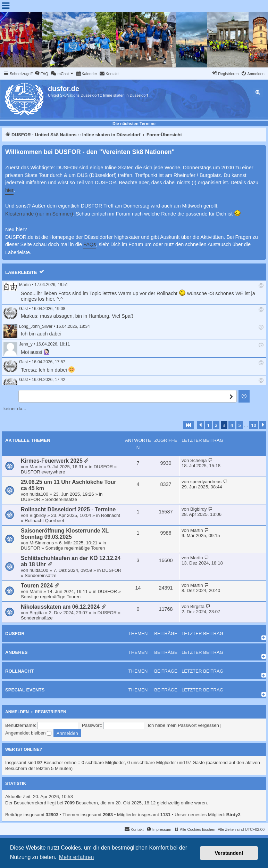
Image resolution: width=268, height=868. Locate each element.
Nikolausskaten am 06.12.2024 (60, 607)
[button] (189, 425)
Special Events (25, 690)
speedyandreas (206, 482)
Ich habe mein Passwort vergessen (183, 725)
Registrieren (51, 712)
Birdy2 (233, 815)
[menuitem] (41, 74)
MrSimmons (42, 543)
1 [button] (208, 425)
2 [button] (216, 425)
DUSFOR (103, 467)
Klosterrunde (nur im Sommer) (39, 214)
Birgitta (37, 613)
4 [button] (232, 425)
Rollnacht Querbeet (44, 521)
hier (9, 190)
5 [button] (240, 425)
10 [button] (254, 425)
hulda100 (39, 494)
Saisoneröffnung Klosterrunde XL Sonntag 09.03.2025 (65, 534)
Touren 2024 (37, 586)
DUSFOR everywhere (43, 472)
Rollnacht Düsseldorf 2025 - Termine (68, 509)
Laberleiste (21, 272)
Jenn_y (26, 344)
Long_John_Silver (36, 326)
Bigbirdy (38, 515)
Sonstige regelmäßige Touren (75, 548)
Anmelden (17, 712)
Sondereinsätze (61, 499)
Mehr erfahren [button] (77, 857)
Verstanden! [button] (229, 853)
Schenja (199, 460)
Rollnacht (111, 515)
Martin (25, 285)
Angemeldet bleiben (28, 733)
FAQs (90, 244)
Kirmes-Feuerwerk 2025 (52, 461)
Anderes (16, 652)
